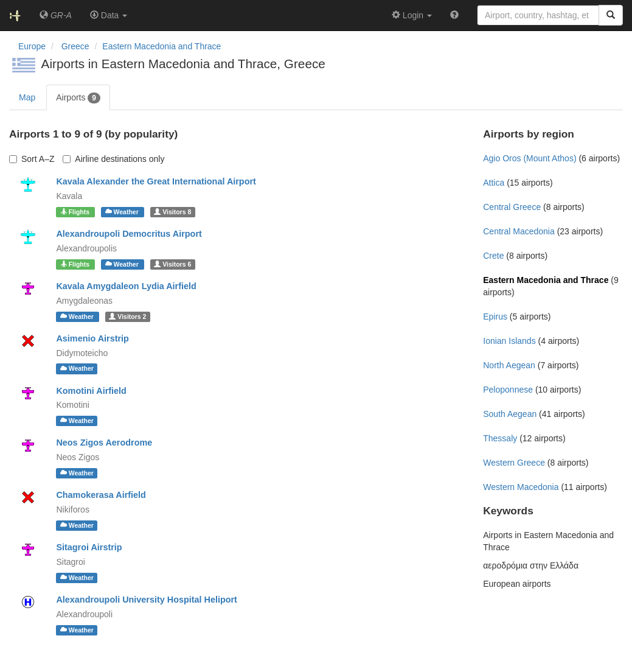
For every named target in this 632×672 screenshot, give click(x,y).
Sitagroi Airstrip (89, 547)
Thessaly (500, 438)
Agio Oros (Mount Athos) (530, 158)
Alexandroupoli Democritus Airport (129, 234)
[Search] (611, 15)
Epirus (495, 317)
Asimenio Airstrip (92, 338)
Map (27, 97)
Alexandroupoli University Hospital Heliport (146, 600)
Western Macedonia (521, 487)
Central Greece (512, 207)
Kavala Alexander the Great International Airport (156, 181)
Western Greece (514, 463)
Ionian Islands (509, 341)
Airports (78, 98)
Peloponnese (508, 390)
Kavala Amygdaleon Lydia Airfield (126, 286)
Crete (493, 256)
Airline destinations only (113, 159)
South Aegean (510, 414)
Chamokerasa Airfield (101, 495)
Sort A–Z (32, 159)
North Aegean (509, 365)
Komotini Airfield (91, 391)
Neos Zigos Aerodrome (104, 443)
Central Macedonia (519, 231)
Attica (494, 183)
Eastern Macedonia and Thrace (161, 46)
